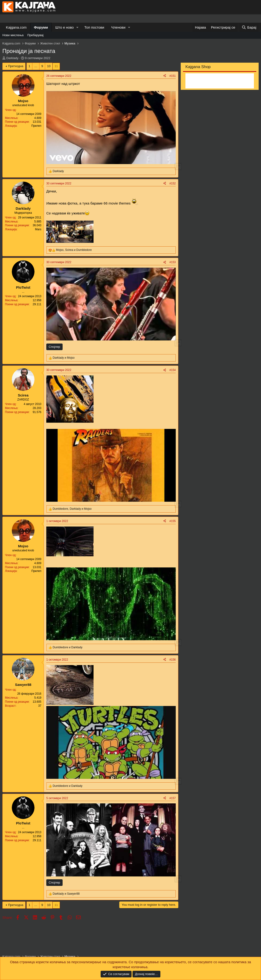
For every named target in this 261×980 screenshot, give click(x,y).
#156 (173, 660)
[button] (77, 27)
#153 (173, 262)
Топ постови (94, 27)
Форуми (41, 27)
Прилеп (36, 126)
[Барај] (249, 27)
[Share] (165, 76)
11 (56, 66)
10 (49, 66)
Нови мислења (13, 35)
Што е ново (64, 27)
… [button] (36, 66)
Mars (38, 229)
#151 (173, 76)
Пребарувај (36, 35)
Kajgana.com (16, 27)
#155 (173, 521)
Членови (118, 27)
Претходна (16, 66)
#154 (173, 370)
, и (74, 250)
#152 (173, 183)
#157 (173, 798)
